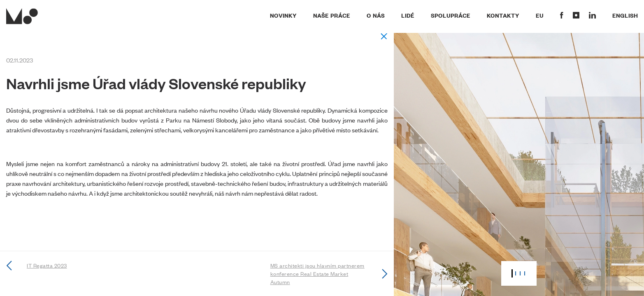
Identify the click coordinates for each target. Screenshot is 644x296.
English (625, 15)
